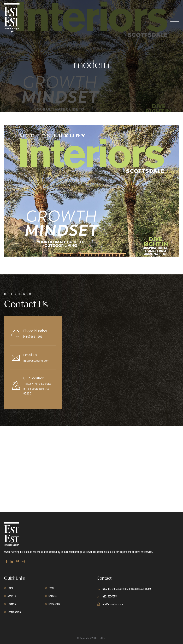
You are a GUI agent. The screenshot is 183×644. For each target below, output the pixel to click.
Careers (53, 596)
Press (52, 588)
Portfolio (12, 604)
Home (10, 588)
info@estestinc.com (36, 360)
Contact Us (54, 604)
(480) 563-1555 (33, 336)
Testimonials (14, 612)
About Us (12, 596)
